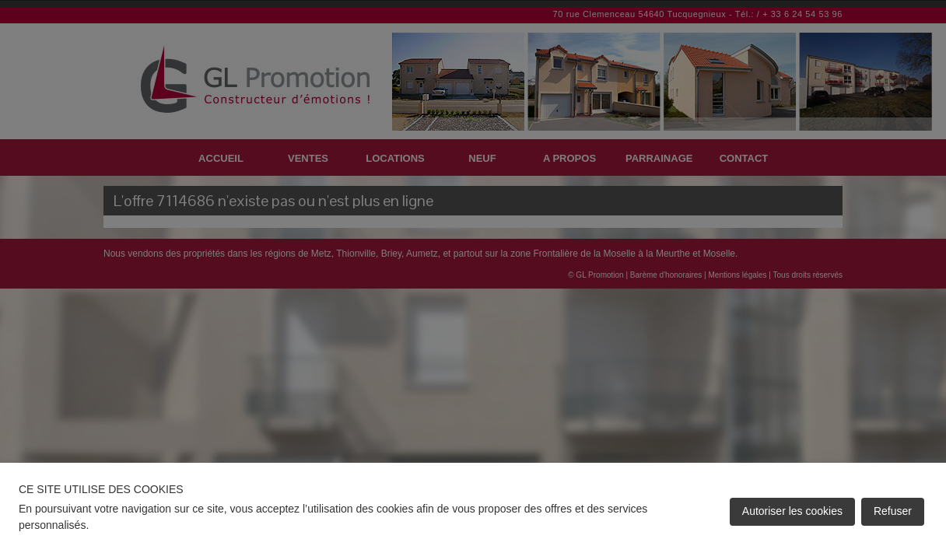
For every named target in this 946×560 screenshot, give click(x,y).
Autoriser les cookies (792, 511)
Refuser (893, 511)
